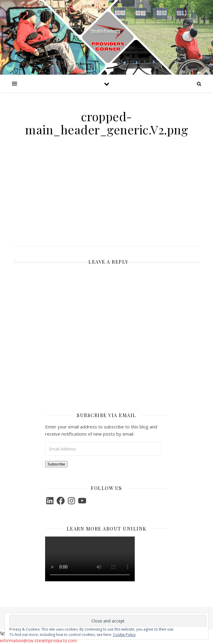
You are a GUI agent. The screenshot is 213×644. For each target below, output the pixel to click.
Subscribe (56, 464)
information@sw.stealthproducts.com (38, 640)
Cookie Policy (124, 635)
